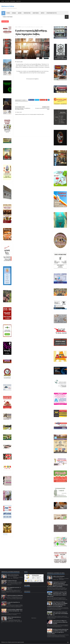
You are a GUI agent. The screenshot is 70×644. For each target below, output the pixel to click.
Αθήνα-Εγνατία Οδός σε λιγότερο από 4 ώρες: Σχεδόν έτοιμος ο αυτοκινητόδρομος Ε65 (60, 613)
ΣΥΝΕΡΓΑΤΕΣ (18, 1)
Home (16, 27)
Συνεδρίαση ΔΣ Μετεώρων (12, 581)
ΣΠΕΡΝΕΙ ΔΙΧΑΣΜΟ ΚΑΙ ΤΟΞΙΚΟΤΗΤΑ (15, 596)
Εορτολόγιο (34, 618)
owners (23, 642)
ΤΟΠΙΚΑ (8, 13)
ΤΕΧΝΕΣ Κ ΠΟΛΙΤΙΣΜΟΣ (8, 17)
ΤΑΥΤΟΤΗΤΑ (7, 1)
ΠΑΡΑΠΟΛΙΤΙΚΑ (27, 13)
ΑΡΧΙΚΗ (3, 1)
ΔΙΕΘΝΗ (20, 13)
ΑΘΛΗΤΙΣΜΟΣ (36, 13)
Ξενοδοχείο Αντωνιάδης (7, 534)
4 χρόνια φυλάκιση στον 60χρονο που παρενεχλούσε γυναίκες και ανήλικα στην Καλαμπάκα (60, 622)
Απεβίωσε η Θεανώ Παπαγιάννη (13, 575)
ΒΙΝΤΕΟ (43, 13)
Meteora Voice (8, 6)
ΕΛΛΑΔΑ (14, 13)
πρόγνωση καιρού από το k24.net (34, 583)
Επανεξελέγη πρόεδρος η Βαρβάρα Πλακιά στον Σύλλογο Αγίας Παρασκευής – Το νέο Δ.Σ (15, 611)
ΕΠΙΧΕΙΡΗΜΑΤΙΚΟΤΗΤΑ (52, 13)
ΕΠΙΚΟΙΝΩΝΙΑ (13, 1)
